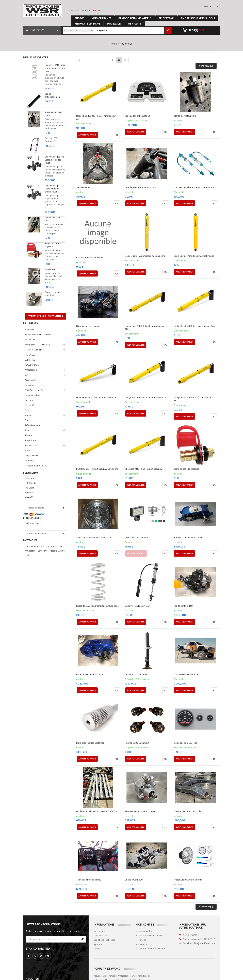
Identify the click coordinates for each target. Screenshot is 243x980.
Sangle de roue (83, 187)
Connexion (97, 11)
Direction (29, 400)
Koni (42, 547)
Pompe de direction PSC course (140, 811)
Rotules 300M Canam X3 (137, 743)
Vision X (29, 497)
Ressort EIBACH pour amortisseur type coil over (55, 68)
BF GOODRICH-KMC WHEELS (38, 335)
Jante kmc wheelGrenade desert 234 (94, 538)
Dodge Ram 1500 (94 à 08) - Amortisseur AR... (96, 117)
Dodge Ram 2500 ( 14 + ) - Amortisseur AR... (97, 398)
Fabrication (30, 385)
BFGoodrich (30, 478)
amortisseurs (144, 976)
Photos (28, 451)
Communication (32, 395)
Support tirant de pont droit (53, 294)
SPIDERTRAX (31, 340)
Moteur (28, 415)
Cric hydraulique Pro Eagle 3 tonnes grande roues (54, 189)
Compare (117, 135)
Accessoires (30, 380)
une (134, 976)
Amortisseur (56, 547)
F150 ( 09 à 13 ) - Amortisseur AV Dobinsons (97, 469)
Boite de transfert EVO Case (90, 674)
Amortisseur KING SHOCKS (37, 345)
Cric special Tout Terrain (136, 674)
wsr (105, 976)
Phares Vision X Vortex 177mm (188, 880)
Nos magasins (100, 931)
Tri (78, 60)
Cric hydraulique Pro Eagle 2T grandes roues (54, 160)
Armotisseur (30, 551)
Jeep (27, 555)
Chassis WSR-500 (134, 880)
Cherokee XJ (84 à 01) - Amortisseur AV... (144, 469)
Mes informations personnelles (150, 949)
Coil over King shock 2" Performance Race (194, 187)
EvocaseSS (30, 360)
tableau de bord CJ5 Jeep (185, 743)
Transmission (31, 446)
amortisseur (123, 976)
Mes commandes (144, 931)
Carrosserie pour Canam (88, 326)
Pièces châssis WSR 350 (36, 466)
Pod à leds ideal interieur (137, 538)
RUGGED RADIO (32, 365)
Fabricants (31, 473)
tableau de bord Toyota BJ (137, 116)
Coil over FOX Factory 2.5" (51, 140)
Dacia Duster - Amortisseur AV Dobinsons (145, 256)
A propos (98, 944)
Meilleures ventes (36, 57)
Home (114, 44)
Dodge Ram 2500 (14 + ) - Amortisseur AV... (194, 326)
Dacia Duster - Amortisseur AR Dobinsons (194, 256)
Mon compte (145, 924)
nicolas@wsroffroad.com (202, 943)
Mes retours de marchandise (149, 936)
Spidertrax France (33, 523)
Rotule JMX (50, 269)
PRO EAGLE (30, 355)
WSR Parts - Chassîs (34, 390)
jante (27, 547)
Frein (27, 410)
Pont (27, 420)
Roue (27, 430)
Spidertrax (30, 493)
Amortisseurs (31, 370)
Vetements (30, 461)
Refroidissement (32, 425)
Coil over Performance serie (90, 258)
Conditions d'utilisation (104, 940)
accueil (97, 976)
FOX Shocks (31, 483)
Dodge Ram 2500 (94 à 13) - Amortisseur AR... (144, 328)
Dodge (35, 547)
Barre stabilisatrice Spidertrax (90, 743)
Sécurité (29, 435)
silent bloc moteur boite (185, 116)
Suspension (30, 440)
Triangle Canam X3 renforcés (187, 811)
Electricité (29, 405)
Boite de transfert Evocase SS (188, 538)
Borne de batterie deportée (53, 245)
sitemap (97, 949)
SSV (27, 375)
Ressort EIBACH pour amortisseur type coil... (98, 606)
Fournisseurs (32, 518)
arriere (112, 976)
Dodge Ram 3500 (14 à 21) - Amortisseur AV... (146, 398)
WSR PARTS (30, 330)
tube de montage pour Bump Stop (141, 187)
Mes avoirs (141, 940)
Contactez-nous (101, 936)
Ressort (53, 551)
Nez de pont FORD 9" (184, 606)
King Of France (32, 456)
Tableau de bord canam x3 (89, 880)
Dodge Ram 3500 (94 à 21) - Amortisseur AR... (193, 399)
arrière (62, 551)
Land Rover (43, 551)
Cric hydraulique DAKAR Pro (187, 674)
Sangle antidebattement (53, 95)
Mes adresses (142, 944)
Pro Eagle (29, 488)
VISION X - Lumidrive (34, 350)
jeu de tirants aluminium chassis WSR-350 (97, 811)
